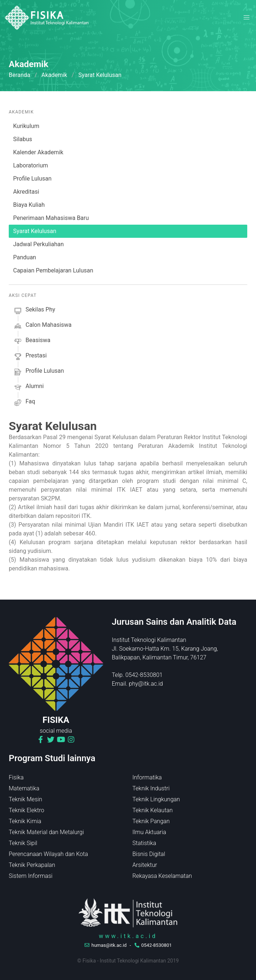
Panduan (25, 257)
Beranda (20, 75)
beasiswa (32, 341)
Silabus (23, 139)
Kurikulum (26, 126)
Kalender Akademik (38, 152)
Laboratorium (31, 165)
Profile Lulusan (32, 179)
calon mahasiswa (42, 326)
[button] (247, 18)
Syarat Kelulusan (35, 231)
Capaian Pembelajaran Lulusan (53, 270)
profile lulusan (38, 372)
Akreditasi (26, 192)
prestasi (30, 357)
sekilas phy (34, 311)
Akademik (54, 75)
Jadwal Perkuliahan (38, 244)
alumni (28, 387)
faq (24, 403)
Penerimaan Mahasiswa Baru (51, 218)
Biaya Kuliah (29, 205)
